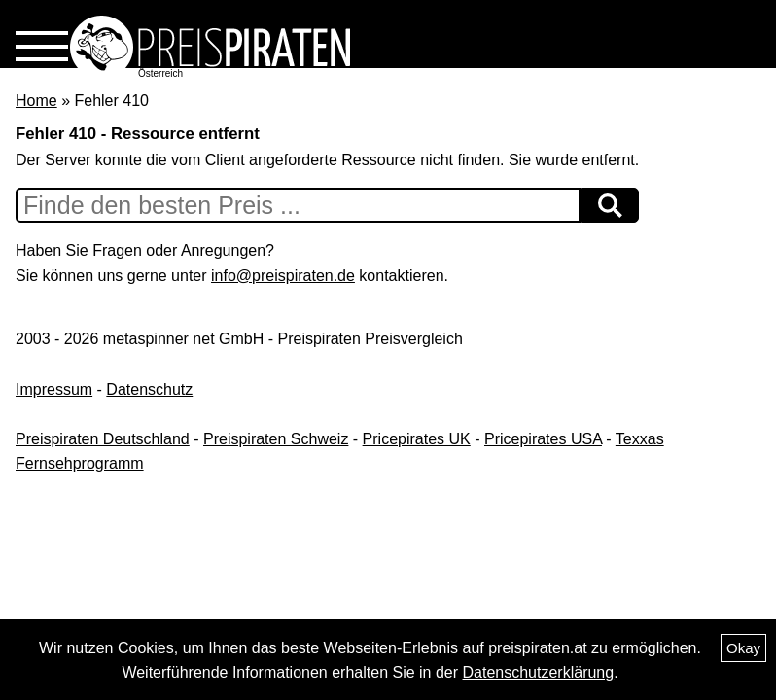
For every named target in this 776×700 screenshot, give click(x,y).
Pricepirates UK (417, 439)
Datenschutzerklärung (539, 672)
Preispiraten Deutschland (103, 439)
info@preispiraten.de (283, 276)
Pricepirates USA (543, 439)
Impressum (54, 389)
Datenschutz (149, 389)
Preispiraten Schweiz (276, 439)
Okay (743, 648)
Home (36, 101)
